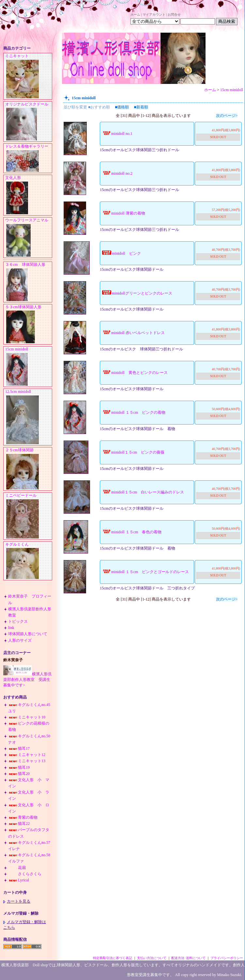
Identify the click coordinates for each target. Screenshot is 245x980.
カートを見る (17, 901)
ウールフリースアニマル (29, 238)
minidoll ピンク (121, 253)
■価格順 (122, 107)
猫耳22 (19, 824)
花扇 (17, 868)
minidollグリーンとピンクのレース (137, 293)
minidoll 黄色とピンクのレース (135, 373)
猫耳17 (19, 748)
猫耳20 (19, 774)
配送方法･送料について (188, 958)
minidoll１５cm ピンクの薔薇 (133, 452)
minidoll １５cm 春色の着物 (131, 532)
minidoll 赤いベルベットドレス (133, 333)
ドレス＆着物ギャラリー (29, 158)
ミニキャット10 (27, 717)
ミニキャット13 (27, 761)
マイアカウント (154, 15)
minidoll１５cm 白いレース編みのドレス (143, 492)
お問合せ (174, 15)
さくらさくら (25, 874)
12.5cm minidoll (29, 417)
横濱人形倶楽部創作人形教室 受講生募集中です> (27, 680)
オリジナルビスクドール (29, 122)
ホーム (135, 15)
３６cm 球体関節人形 (29, 282)
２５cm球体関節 (29, 469)
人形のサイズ (20, 640)
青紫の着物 (23, 817)
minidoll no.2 (117, 173)
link (11, 628)
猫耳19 (19, 767)
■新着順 (141, 107)
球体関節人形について (28, 634)
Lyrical (19, 880)
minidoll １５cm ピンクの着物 (133, 412)
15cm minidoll (29, 367)
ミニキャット (29, 76)
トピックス (18, 621)
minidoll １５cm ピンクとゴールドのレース (145, 572)
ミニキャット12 (27, 755)
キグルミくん (29, 561)
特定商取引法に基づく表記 (113, 958)
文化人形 (29, 195)
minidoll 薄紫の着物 (123, 213)
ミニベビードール (29, 516)
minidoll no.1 (117, 134)
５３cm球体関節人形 (29, 325)
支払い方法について (152, 958)
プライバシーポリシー (227, 958)
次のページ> (227, 116)
